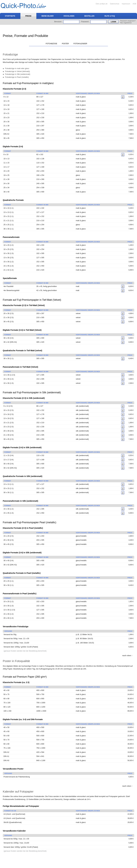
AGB (134, 4)
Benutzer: (58, 22)
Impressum (126, 4)
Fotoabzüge (51, 44)
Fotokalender (80, 44)
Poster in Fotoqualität (16, 661)
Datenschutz (115, 4)
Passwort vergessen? (128, 21)
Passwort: (85, 22)
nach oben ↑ (127, 655)
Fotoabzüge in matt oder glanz (17, 68)
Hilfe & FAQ (110, 16)
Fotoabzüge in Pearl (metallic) (17, 77)
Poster (65, 44)
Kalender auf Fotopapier (18, 791)
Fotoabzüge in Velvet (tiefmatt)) (17, 71)
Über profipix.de (102, 4)
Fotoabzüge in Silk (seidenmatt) (18, 74)
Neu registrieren (126, 23)
